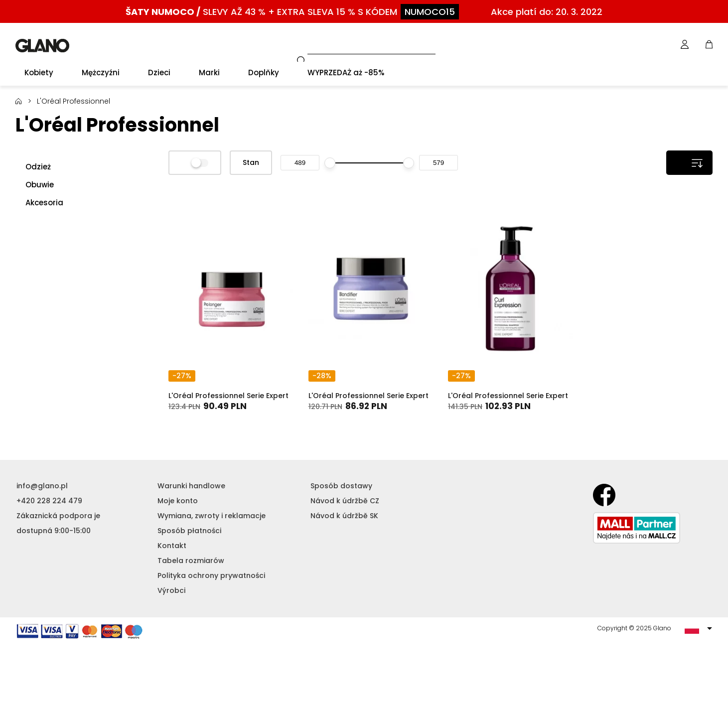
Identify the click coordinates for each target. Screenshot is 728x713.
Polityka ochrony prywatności (211, 575)
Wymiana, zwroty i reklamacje (212, 516)
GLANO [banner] (42, 46)
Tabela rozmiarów (191, 561)
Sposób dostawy (341, 486)
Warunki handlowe (191, 486)
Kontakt (172, 546)
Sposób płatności (189, 531)
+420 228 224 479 (49, 501)
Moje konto (178, 501)
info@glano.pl (42, 486)
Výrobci (171, 590)
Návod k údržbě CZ (345, 501)
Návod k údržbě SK (344, 516)
